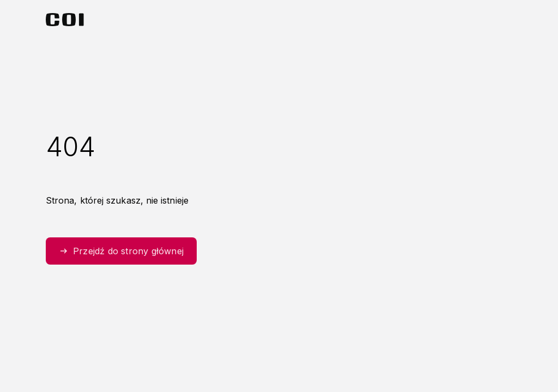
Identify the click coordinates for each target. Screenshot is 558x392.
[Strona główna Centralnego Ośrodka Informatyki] (65, 20)
